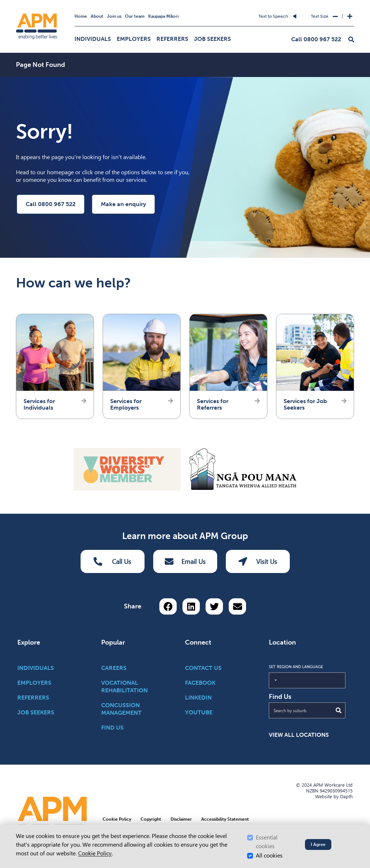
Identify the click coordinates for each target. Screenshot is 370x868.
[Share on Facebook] (168, 606)
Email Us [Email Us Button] (185, 561)
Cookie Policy (95, 853)
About (97, 16)
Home (81, 16)
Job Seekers (212, 39)
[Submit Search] (339, 710)
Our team (135, 16)
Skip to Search (135, 12)
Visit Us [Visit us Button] (258, 561)
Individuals (93, 39)
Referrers (172, 39)
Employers (134, 39)
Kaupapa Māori (163, 16)
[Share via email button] (237, 606)
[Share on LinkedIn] (191, 606)
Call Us (112, 561)
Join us (114, 16)
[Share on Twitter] (214, 606)
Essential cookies (267, 842)
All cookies (269, 856)
